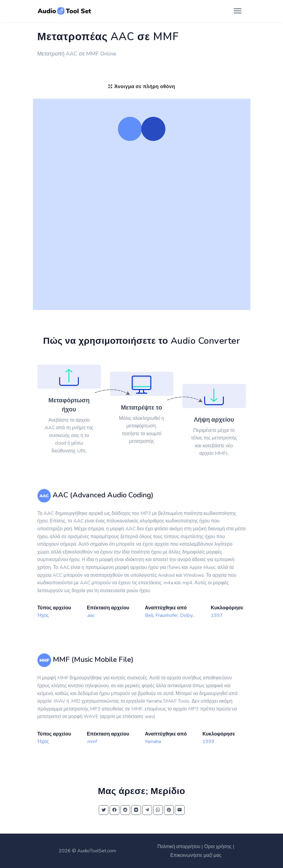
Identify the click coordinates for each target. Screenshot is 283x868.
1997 (217, 615)
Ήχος (43, 615)
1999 (208, 742)
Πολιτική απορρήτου (179, 847)
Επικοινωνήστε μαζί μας (196, 855)
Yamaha (153, 742)
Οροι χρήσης (218, 847)
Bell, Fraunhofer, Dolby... (170, 615)
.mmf (92, 742)
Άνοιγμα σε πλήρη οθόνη (141, 87)
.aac (91, 615)
